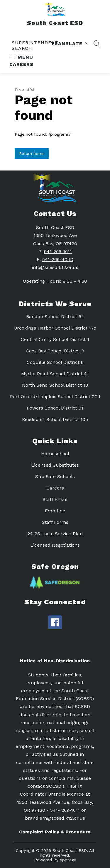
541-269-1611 (58, 251)
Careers (21, 64)
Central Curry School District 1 (55, 339)
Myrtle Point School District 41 (55, 374)
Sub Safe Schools (55, 476)
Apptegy (68, 860)
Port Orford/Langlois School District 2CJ (55, 397)
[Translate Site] (70, 44)
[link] (40, 45)
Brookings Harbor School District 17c (55, 328)
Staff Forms (55, 522)
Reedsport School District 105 (55, 419)
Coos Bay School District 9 (55, 351)
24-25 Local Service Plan (55, 534)
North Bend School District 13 (55, 385)
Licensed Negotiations (55, 545)
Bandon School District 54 (55, 317)
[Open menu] (21, 57)
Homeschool (55, 454)
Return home (32, 154)
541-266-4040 (58, 259)
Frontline (55, 511)
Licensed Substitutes (55, 465)
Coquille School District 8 (55, 362)
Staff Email (55, 499)
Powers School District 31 (55, 408)
